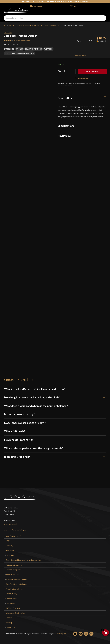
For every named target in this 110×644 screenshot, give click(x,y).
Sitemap (9, 622)
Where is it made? (55, 431)
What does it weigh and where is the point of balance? (55, 405)
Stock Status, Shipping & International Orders (23, 559)
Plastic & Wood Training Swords (30, 25)
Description (65, 98)
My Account (37, 6)
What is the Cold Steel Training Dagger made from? (55, 388)
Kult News (10, 550)
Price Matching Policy (15, 588)
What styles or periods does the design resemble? (55, 448)
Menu (106, 11)
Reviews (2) (64, 135)
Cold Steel (8, 33)
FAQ (8, 540)
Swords (12, 25)
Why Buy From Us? (13, 535)
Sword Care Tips (12, 574)
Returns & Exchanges (14, 564)
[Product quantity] (69, 71)
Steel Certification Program (17, 579)
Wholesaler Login (19, 529)
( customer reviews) (22, 41)
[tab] (82, 98)
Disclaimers (11, 603)
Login (6, 529)
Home (5, 25)
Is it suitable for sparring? (55, 414)
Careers (9, 617)
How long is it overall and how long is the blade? (55, 397)
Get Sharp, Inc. (61, 633)
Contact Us (10, 627)
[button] (90, 41)
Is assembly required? (55, 456)
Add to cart (92, 71)
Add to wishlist (79, 54)
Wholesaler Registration (15, 612)
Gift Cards (10, 555)
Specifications (66, 125)
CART (75, 6)
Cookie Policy (11, 598)
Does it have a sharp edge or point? (55, 422)
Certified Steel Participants (17, 583)
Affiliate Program (13, 607)
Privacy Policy (12, 593)
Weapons (48, 49)
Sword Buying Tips (13, 569)
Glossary (9, 545)
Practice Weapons (53, 25)
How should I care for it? (55, 439)
